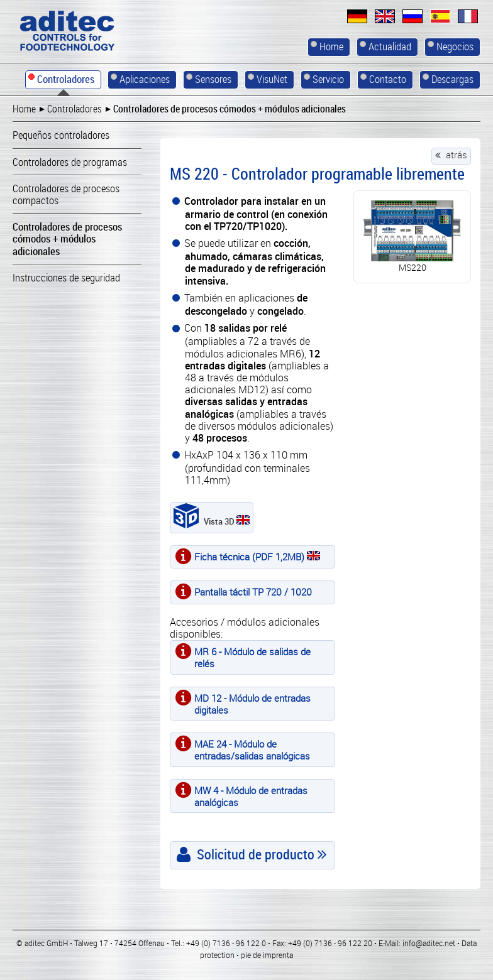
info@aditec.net (429, 943)
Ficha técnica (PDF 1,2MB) (257, 557)
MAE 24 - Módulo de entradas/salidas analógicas (252, 750)
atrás (457, 155)
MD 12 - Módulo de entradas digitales (252, 704)
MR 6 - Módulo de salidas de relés (252, 657)
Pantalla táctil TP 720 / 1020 (253, 592)
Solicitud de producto (256, 854)
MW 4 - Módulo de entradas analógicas (251, 796)
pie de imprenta (267, 955)
